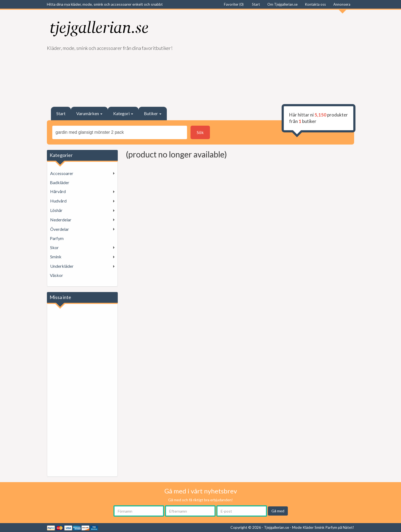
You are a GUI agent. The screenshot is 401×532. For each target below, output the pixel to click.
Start (61, 113)
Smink (56, 257)
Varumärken (89, 113)
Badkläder (60, 182)
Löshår (56, 210)
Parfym (57, 238)
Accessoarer (62, 173)
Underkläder (62, 266)
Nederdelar (61, 220)
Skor (54, 247)
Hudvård (58, 201)
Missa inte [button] (60, 297)
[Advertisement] (279, 56)
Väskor (56, 275)
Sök (200, 132)
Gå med (278, 511)
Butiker (153, 113)
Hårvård (58, 191)
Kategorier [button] (61, 155)
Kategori (123, 113)
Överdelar (60, 229)
